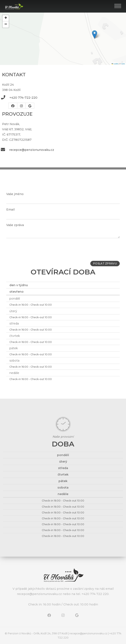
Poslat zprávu (104, 264)
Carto (123, 64)
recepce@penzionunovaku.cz (32, 150)
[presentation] (38, 250)
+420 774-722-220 (23, 98)
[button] (95, 34)
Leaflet (115, 64)
